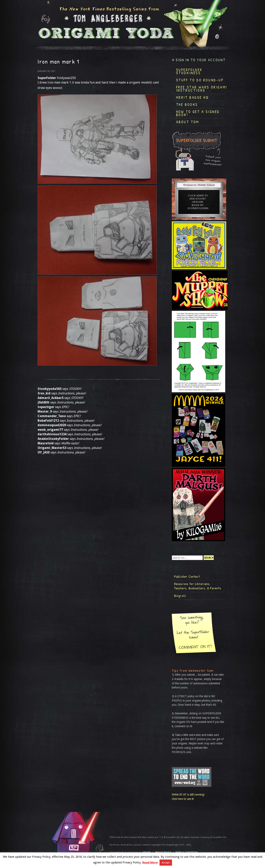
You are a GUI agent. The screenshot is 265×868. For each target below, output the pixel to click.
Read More (150, 862)
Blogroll (180, 596)
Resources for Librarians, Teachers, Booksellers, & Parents (198, 586)
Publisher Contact (187, 576)
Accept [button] (166, 863)
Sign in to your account (201, 60)
